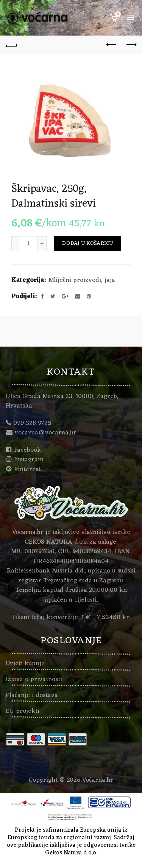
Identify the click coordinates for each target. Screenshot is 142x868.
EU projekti (23, 711)
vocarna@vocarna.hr (46, 433)
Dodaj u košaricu (87, 243)
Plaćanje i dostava (32, 695)
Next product (131, 45)
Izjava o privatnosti (34, 680)
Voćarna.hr (98, 780)
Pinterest (27, 470)
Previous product (112, 45)
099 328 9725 (32, 423)
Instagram (29, 460)
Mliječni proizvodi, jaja (82, 281)
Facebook (27, 450)
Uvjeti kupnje (25, 664)
